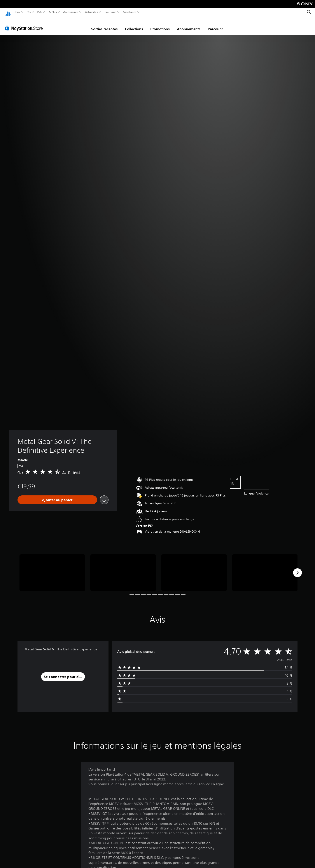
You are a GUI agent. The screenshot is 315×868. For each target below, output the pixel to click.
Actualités (92, 12)
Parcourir (215, 25)
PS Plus (52, 12)
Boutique (110, 12)
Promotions (160, 25)
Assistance (130, 12)
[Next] (297, 569)
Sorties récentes (104, 25)
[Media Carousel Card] (52, 569)
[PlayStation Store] (25, 24)
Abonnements (189, 25)
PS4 (39, 12)
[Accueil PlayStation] (8, 12)
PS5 (29, 12)
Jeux (17, 12)
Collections (134, 25)
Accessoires (71, 12)
